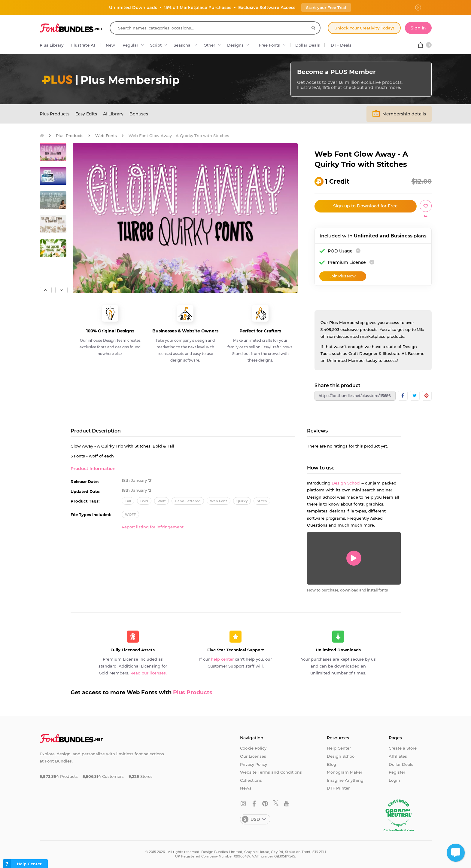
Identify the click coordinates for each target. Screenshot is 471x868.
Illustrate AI (83, 45)
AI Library (113, 114)
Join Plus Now (343, 276)
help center (222, 659)
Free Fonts (269, 45)
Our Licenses (253, 756)
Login (394, 780)
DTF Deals (341, 45)
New (110, 45)
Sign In (418, 28)
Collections (251, 780)
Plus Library (52, 45)
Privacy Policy (254, 764)
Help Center (339, 748)
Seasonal (183, 45)
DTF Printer (338, 788)
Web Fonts (106, 136)
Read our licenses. (149, 673)
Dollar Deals (308, 45)
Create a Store (403, 748)
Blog (331, 764)
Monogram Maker (345, 772)
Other (209, 45)
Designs (235, 45)
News (246, 788)
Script (156, 45)
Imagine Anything (345, 780)
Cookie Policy (253, 748)
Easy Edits (86, 114)
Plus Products (55, 114)
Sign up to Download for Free (365, 206)
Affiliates (398, 756)
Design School (346, 483)
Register (397, 772)
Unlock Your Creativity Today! (364, 28)
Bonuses (139, 114)
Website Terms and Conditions (271, 772)
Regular (130, 45)
